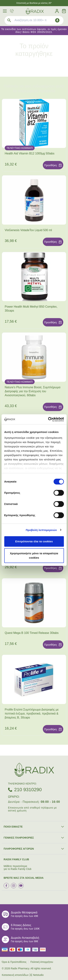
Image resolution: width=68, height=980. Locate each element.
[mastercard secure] (44, 950)
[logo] (35, 11)
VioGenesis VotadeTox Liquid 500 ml (28, 230)
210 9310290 (28, 790)
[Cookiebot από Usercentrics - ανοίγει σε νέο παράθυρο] (48, 419)
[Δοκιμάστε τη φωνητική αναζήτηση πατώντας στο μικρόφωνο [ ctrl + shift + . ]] (57, 20)
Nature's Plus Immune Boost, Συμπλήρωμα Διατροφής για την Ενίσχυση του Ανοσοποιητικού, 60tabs (33, 391)
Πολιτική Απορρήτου (42, 962)
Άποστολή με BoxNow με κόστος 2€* (34, 3)
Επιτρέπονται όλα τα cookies (34, 541)
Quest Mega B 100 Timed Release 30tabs (32, 633)
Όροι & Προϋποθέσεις (14, 962)
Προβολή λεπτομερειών (41, 530)
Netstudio (37, 975)
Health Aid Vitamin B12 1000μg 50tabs (30, 153)
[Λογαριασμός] (57, 11)
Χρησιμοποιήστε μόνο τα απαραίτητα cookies (34, 555)
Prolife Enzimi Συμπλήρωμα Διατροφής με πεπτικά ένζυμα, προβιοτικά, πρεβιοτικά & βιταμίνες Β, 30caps (32, 714)
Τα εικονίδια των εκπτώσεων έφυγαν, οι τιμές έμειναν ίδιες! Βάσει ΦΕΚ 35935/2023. (34, 31)
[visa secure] (36, 950)
